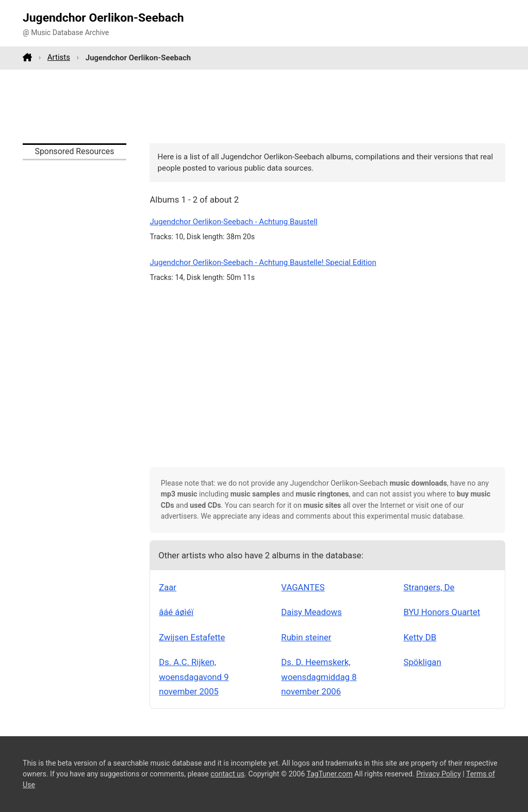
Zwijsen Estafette (192, 637)
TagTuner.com (330, 774)
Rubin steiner (306, 637)
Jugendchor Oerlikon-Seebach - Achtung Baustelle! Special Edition (263, 262)
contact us (227, 774)
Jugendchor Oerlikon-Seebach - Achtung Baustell (233, 222)
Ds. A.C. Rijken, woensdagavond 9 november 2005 (194, 677)
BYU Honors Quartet (442, 612)
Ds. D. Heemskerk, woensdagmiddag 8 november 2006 (319, 677)
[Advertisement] (264, 106)
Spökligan (423, 662)
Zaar (168, 587)
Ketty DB (420, 637)
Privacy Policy (439, 774)
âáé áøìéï (176, 612)
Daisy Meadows (311, 612)
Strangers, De (429, 587)
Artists (59, 57)
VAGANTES (303, 587)
